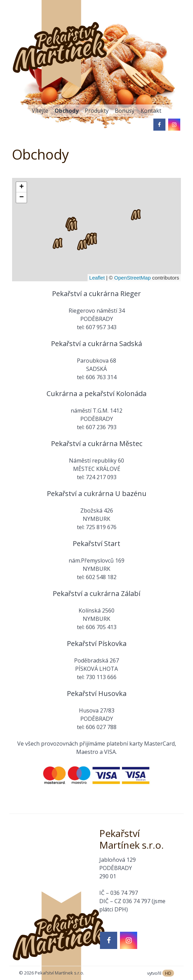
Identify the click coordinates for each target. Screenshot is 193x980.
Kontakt (151, 111)
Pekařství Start (96, 543)
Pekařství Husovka (97, 693)
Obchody (67, 111)
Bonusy (125, 111)
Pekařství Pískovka (97, 643)
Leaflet (97, 278)
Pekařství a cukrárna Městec (97, 443)
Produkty (97, 111)
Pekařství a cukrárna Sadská (96, 343)
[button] (92, 240)
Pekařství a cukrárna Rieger (96, 294)
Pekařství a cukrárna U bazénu (97, 493)
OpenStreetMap (132, 278)
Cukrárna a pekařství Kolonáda (96, 393)
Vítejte (40, 111)
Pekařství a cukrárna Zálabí (96, 593)
